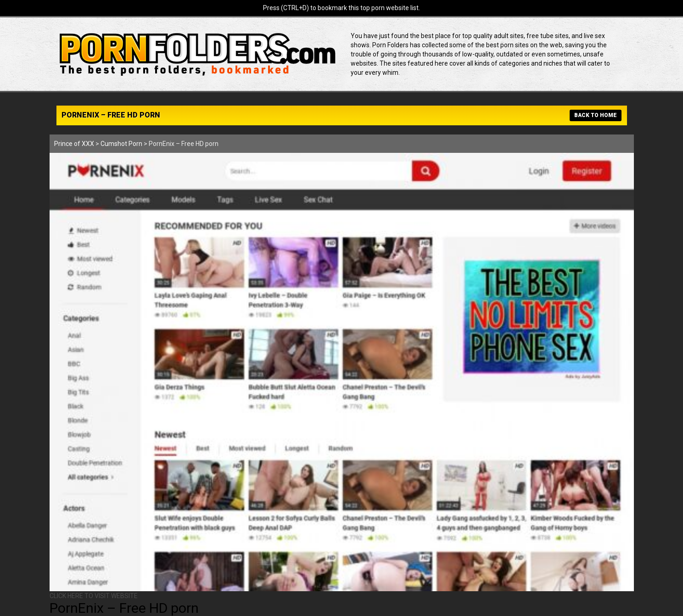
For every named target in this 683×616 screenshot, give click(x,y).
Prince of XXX (74, 144)
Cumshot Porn (121, 144)
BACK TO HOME (596, 115)
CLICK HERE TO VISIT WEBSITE (94, 596)
